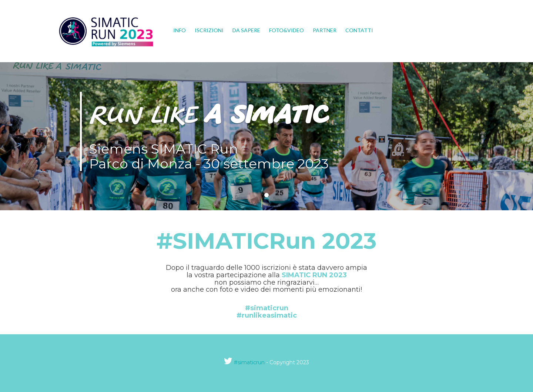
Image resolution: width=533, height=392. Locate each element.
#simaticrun (249, 362)
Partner (325, 30)
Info (180, 30)
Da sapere (246, 30)
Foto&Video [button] (286, 30)
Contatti (359, 30)
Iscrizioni (209, 30)
